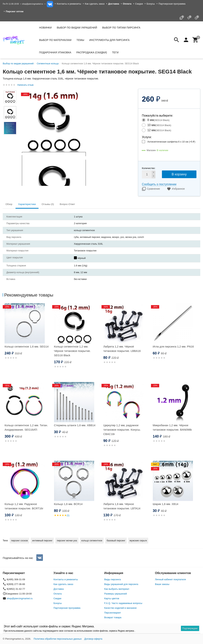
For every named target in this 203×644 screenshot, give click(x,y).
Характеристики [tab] (27, 204)
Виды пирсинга (113, 579)
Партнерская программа (172, 4)
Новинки (45, 28)
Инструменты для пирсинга (109, 40)
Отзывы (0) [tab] (48, 204)
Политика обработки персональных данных (58, 639)
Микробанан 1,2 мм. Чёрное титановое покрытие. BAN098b (172, 427)
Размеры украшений (116, 594)
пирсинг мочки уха (67, 541)
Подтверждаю (190, 628)
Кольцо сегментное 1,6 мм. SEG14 (27, 346)
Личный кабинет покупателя (170, 579)
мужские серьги (138, 541)
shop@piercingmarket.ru (33, 4)
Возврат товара (113, 617)
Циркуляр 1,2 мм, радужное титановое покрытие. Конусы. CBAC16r (122, 430)
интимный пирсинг (42, 541)
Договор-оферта (93, 639)
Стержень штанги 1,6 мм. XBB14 (75, 425)
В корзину (179, 174)
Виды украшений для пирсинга (121, 584)
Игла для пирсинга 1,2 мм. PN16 (173, 346)
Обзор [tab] (9, 204)
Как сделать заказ (95, 4)
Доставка (59, 589)
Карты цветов (112, 598)
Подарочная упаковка (55, 52)
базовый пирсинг (116, 541)
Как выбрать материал (117, 589)
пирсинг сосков (19, 541)
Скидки (139, 4)
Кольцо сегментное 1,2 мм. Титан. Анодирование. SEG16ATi (26, 427)
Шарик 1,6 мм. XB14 (166, 504)
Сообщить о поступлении (159, 184)
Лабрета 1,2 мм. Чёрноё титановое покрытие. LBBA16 (122, 349)
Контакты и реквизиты (69, 4)
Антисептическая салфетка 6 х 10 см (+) (171, 142)
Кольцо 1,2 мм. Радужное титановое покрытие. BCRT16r (24, 506)
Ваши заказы (162, 584)
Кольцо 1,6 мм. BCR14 (68, 504)
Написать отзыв (25, 85)
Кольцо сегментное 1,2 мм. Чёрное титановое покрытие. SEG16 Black (72, 351)
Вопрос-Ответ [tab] (67, 204)
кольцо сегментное (92, 541)
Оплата (58, 594)
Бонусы (151, 4)
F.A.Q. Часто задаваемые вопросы (123, 603)
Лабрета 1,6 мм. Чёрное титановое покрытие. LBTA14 (122, 506)
